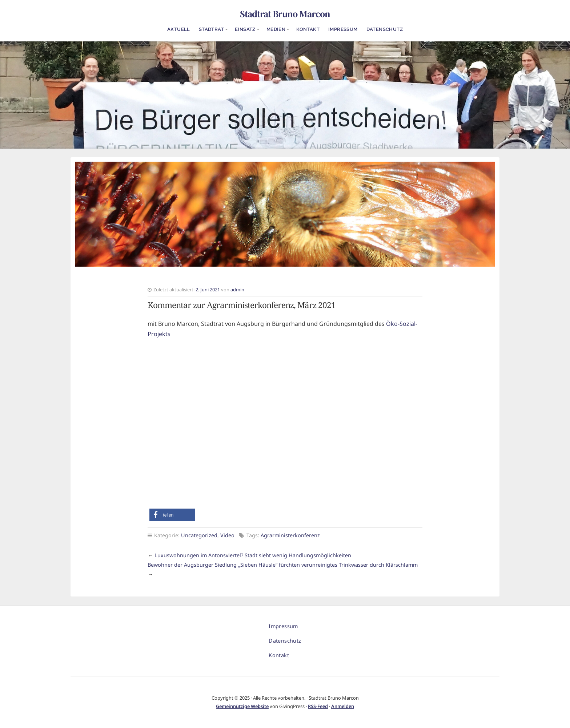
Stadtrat (211, 29)
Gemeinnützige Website (242, 706)
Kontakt (308, 29)
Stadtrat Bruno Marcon (285, 13)
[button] (172, 515)
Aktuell (179, 29)
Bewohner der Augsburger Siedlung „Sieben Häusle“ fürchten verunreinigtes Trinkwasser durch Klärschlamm (283, 565)
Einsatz (245, 29)
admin (237, 290)
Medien (276, 29)
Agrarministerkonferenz (290, 535)
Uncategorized (199, 535)
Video (227, 535)
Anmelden (343, 706)
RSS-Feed (318, 706)
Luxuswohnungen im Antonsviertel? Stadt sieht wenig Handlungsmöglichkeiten (253, 555)
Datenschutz (385, 29)
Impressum (343, 29)
